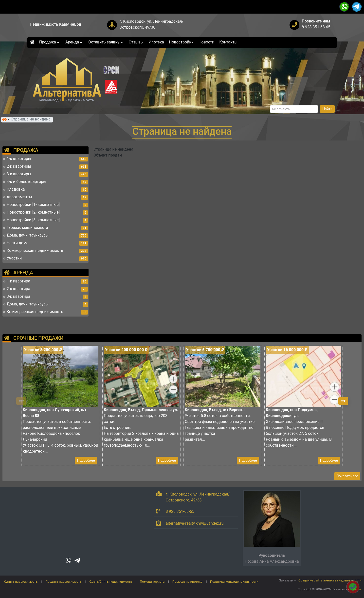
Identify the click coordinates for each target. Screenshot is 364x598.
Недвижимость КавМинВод (55, 24)
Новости (206, 42)
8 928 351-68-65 (316, 27)
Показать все (347, 476)
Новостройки (181, 42)
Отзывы (136, 42)
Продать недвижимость (64, 582)
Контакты (228, 42)
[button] (343, 401)
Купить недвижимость (21, 582)
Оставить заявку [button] (106, 42)
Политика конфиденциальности (234, 582)
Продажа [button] (50, 42)
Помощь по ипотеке (187, 582)
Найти (327, 109)
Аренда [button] (74, 42)
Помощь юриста (152, 582)
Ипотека (156, 42)
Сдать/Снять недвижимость (111, 582)
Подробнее (86, 460)
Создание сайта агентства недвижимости (330, 580)
